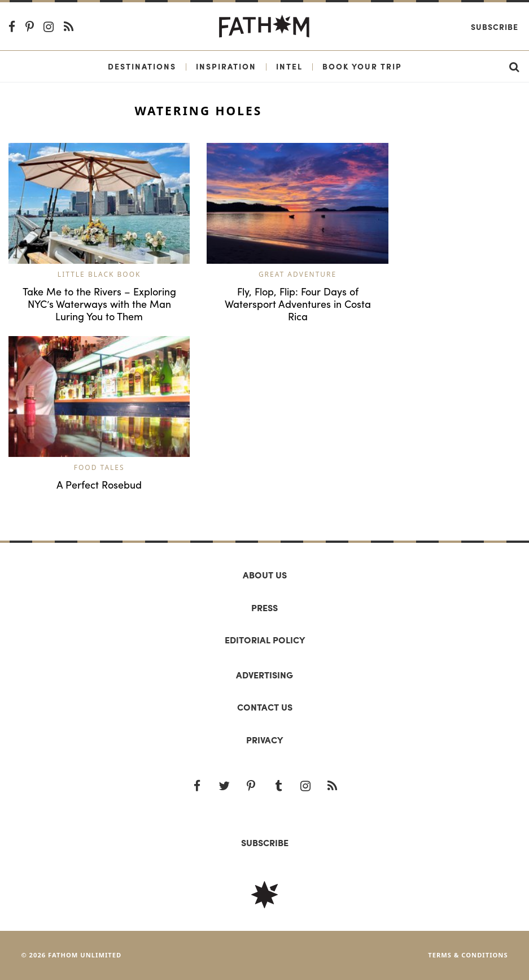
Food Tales (99, 467)
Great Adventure (298, 274)
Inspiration (226, 66)
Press (264, 607)
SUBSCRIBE (265, 842)
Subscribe (495, 27)
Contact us (265, 707)
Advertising (264, 675)
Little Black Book (99, 274)
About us (265, 575)
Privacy (264, 740)
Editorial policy (265, 640)
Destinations (142, 66)
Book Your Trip (362, 66)
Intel (289, 66)
